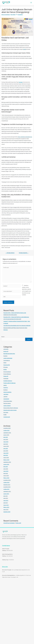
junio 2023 (6, 469)
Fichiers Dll (6, 376)
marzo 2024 (6, 458)
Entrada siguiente (24, 253)
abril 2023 (6, 473)
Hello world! (18, 523)
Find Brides (6, 378)
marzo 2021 (6, 505)
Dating (5, 363)
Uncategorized (7, 417)
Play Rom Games (7, 403)
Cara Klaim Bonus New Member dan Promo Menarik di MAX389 (17, 326)
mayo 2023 (6, 471)
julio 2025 (6, 437)
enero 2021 (6, 510)
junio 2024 (6, 451)
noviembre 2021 (7, 487)
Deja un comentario (6, 15)
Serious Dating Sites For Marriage (11, 408)
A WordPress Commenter (9, 523)
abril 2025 (6, 444)
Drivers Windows (7, 374)
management (6, 399)
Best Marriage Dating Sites (9, 354)
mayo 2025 (6, 442)
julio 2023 (6, 467)
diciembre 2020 (7, 512)
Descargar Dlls (7, 365)
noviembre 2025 (7, 428)
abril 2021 (6, 503)
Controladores (7, 360)
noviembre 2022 (7, 480)
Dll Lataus (6, 367)
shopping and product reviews (10, 410)
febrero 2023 (6, 478)
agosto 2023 (6, 464)
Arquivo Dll (6, 351)
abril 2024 (6, 455)
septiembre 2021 (7, 491)
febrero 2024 (6, 460)
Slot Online (13, 15)
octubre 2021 (6, 489)
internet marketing (7, 392)
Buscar (3, 337)
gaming (5, 385)
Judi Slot (5, 397)
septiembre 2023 (7, 462)
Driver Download (7, 372)
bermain (21, 82)
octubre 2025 (6, 430)
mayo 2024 (6, 453)
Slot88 (5, 415)
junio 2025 (6, 439)
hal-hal (25, 49)
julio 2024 (6, 448)
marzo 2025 (6, 446)
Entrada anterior (10, 253)
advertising (6, 349)
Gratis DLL (6, 388)
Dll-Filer (5, 369)
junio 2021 (6, 498)
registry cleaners (7, 406)
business (5, 356)
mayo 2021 (6, 500)
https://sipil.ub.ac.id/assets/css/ (25, 137)
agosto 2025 (6, 435)
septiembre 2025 (7, 433)
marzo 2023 (6, 476)
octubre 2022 (6, 482)
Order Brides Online (8, 401)
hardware (5, 390)
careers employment (8, 358)
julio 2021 (6, 496)
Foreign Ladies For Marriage (9, 383)
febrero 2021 (6, 507)
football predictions (8, 381)
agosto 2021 (6, 494)
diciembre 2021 (7, 485)
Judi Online (6, 394)
